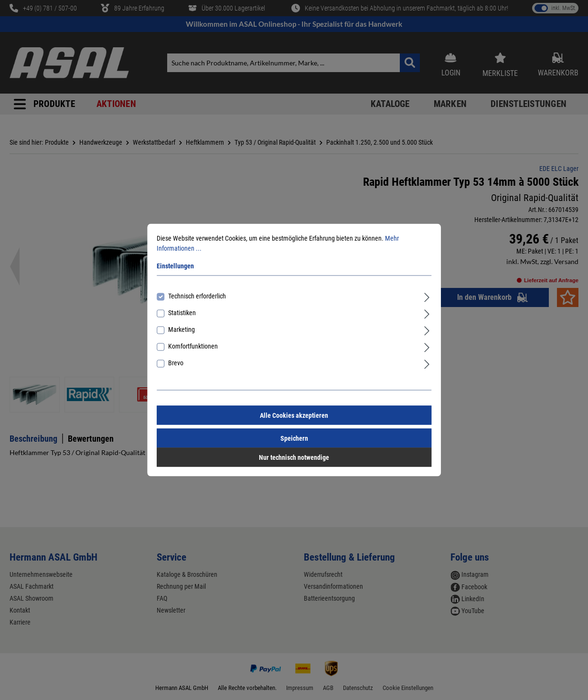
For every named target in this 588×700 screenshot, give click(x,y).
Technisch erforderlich (197, 296)
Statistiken (182, 313)
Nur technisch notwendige (294, 457)
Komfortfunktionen (193, 346)
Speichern (294, 438)
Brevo (176, 363)
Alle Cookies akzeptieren (294, 415)
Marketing (182, 329)
